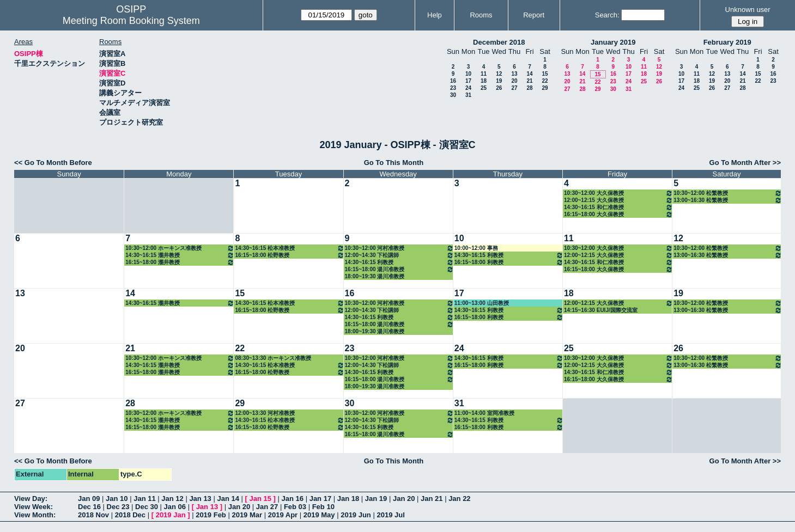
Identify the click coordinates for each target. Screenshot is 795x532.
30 (453, 95)
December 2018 (499, 42)
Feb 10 (323, 507)
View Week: (34, 507)
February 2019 (727, 42)
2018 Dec (130, 515)
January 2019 (613, 42)
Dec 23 (118, 507)
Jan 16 (293, 499)
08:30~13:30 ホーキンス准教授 (273, 358)
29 (545, 88)
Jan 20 (404, 499)
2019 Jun (356, 515)
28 (529, 88)
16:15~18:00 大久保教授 (618, 214)
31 (468, 95)
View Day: (31, 499)
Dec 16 (89, 507)
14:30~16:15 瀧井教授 (180, 255)
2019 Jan (171, 515)
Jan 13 (200, 499)
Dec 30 (147, 507)
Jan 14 (228, 499)
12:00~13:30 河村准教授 (265, 413)
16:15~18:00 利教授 (509, 262)
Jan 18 (348, 499)
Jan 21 (432, 499)
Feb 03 (295, 507)
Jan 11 (144, 499)
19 (499, 81)
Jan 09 (89, 499)
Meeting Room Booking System (131, 21)
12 (499, 74)
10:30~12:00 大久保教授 (618, 193)
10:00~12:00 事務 (476, 248)
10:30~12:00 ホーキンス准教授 (180, 248)
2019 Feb (211, 515)
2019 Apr (283, 515)
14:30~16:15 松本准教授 (289, 248)
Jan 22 (459, 499)
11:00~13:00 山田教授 (482, 303)
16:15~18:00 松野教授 (289, 255)
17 (468, 81)
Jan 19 (376, 499)
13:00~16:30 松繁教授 (728, 200)
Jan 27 (267, 507)
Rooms (481, 15)
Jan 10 (117, 499)
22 (545, 81)
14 (529, 74)
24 (468, 88)
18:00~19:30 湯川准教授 (375, 276)
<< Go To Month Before (53, 163)
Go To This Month (394, 163)
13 (514, 74)
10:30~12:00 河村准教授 (399, 248)
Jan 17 (320, 499)
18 (484, 81)
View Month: (35, 515)
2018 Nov (93, 515)
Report (534, 15)
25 (484, 88)
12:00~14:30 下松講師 (399, 255)
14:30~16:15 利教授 (399, 262)
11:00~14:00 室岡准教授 (484, 413)
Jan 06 (175, 507)
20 (514, 81)
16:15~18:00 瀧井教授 (180, 262)
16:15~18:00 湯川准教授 (399, 269)
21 (529, 81)
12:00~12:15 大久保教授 (618, 200)
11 (484, 74)
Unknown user (748, 10)
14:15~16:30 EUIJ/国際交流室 (601, 310)
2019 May (319, 515)
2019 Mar (247, 515)
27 (514, 88)
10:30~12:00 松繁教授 (728, 193)
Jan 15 (260, 499)
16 (453, 81)
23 (453, 88)
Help (435, 15)
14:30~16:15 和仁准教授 (618, 207)
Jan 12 (172, 499)
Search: (607, 15)
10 (468, 74)
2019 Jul (390, 515)
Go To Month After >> (745, 163)
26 (499, 88)
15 (545, 74)
